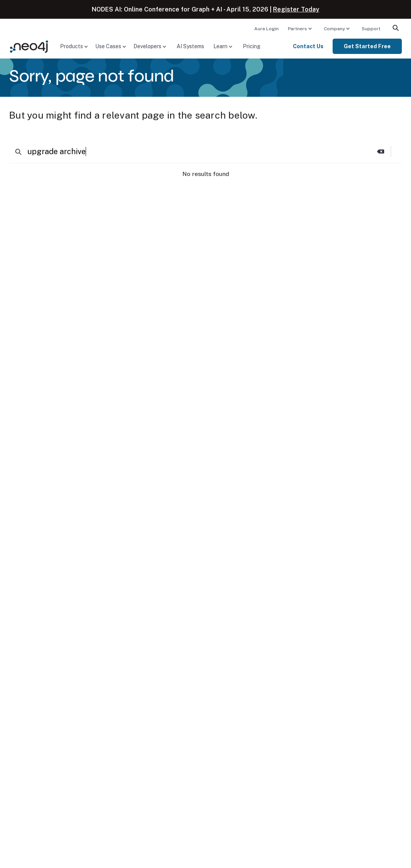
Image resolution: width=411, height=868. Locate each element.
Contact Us (308, 46)
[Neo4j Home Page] (29, 46)
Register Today (296, 9)
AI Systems (190, 46)
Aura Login (266, 29)
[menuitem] (266, 28)
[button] (381, 151)
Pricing (252, 46)
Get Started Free (367, 46)
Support (371, 29)
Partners (297, 29)
